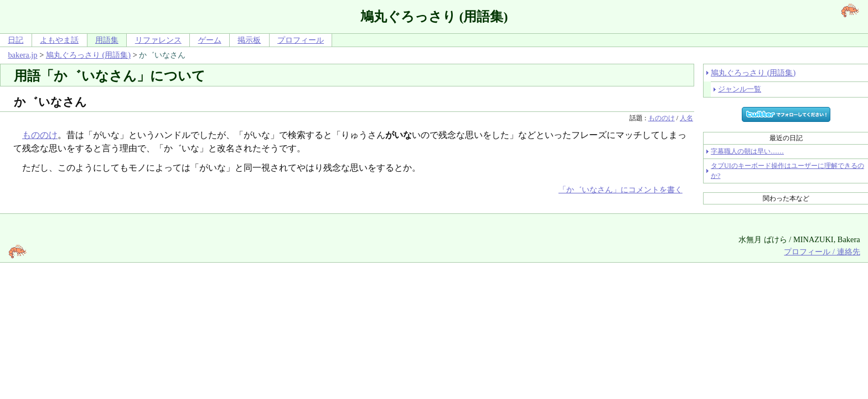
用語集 (107, 40)
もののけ (662, 118)
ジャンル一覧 (740, 89)
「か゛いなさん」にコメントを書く (621, 190)
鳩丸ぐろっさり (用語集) (88, 55)
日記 (15, 40)
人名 (686, 118)
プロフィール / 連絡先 (822, 252)
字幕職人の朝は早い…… (747, 151)
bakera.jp (22, 55)
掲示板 (249, 40)
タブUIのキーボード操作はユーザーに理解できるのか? (787, 171)
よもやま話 (59, 40)
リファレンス (158, 40)
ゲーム (210, 40)
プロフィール (301, 40)
